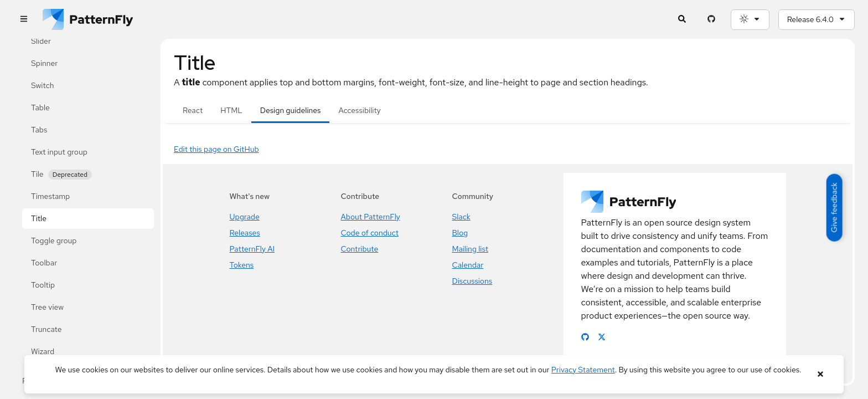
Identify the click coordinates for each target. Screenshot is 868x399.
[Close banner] (820, 374)
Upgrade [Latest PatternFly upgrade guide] (245, 217)
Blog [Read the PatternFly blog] (460, 233)
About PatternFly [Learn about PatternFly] (371, 217)
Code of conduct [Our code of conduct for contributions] (370, 233)
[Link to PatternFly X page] (602, 337)
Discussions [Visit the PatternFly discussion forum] (472, 281)
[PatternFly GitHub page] (712, 20)
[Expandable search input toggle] (682, 20)
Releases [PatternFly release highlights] (245, 233)
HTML (231, 110)
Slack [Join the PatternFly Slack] (461, 217)
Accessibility (359, 110)
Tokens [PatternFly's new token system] (242, 265)
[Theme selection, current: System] (750, 20)
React (193, 110)
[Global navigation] (24, 20)
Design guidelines (291, 110)
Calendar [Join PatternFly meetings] (468, 265)
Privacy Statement (583, 370)
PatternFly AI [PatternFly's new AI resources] (252, 249)
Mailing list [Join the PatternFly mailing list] (470, 249)
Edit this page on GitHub (216, 149)
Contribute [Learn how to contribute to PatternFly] (360, 249)
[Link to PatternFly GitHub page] (585, 337)
